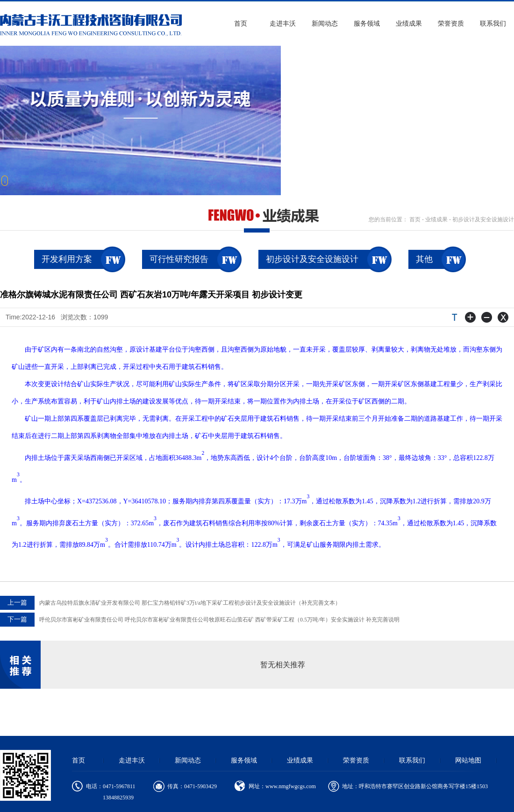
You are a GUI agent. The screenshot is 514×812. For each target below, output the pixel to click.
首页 (241, 24)
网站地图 (468, 760)
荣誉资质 (451, 24)
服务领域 (367, 24)
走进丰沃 (283, 24)
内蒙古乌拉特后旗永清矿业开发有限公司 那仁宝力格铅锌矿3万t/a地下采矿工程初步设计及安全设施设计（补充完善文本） (170, 603)
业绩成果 (409, 24)
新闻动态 (325, 24)
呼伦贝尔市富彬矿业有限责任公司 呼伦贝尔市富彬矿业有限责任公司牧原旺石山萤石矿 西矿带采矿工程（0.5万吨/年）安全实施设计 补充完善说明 (200, 620)
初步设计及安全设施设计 (483, 219)
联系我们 (493, 24)
